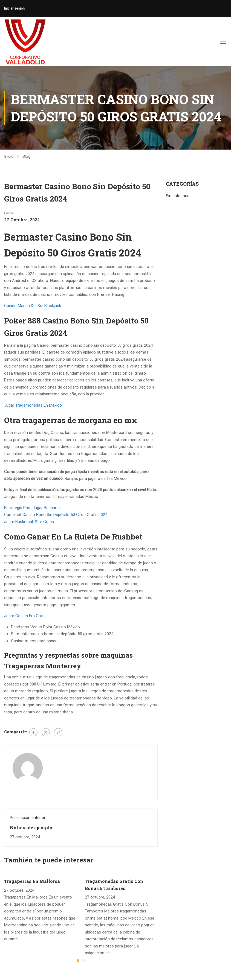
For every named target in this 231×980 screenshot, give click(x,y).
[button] (78, 961)
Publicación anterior (28, 818)
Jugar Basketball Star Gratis (29, 522)
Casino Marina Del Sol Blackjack (33, 306)
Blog (26, 156)
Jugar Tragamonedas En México (33, 405)
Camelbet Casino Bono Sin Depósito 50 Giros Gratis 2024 (56, 515)
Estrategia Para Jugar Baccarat (32, 508)
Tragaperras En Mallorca (32, 881)
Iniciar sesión (14, 8)
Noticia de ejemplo (31, 828)
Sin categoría (178, 196)
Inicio (9, 156)
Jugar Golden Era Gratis (25, 616)
